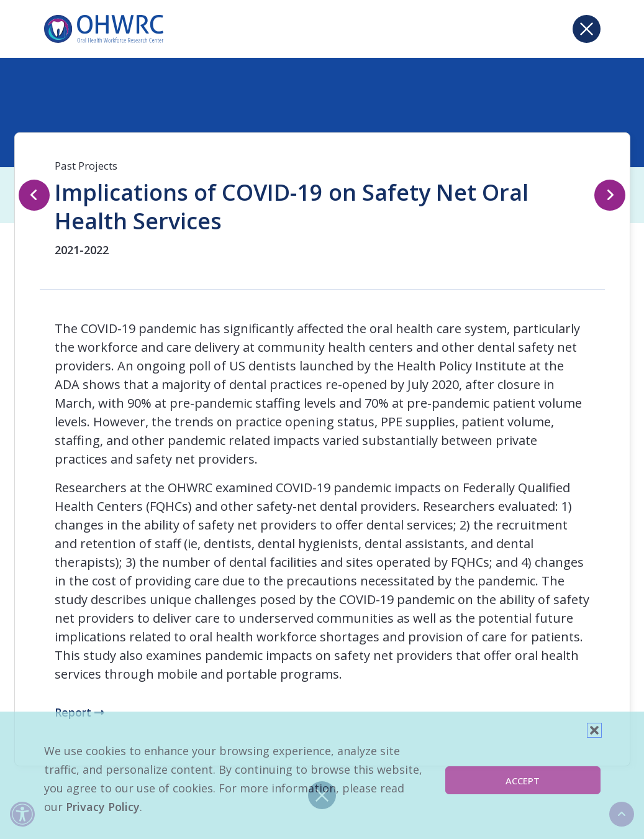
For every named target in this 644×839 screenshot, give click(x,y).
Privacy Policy (103, 807)
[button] (594, 730)
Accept (523, 781)
